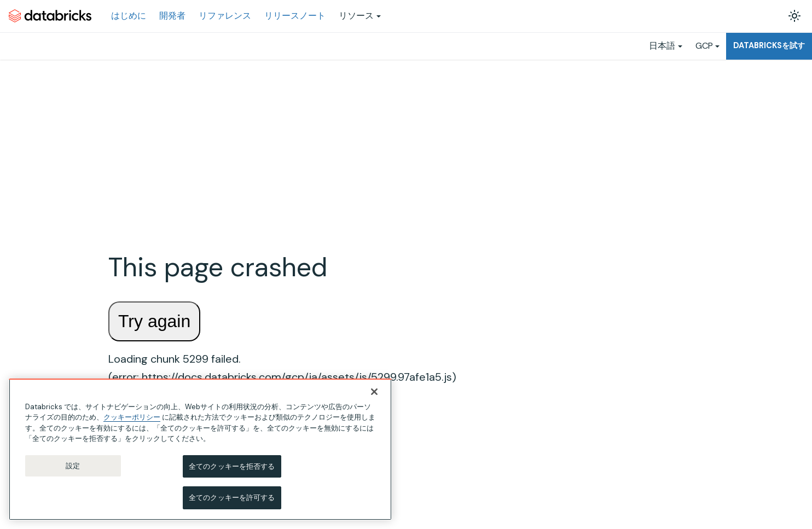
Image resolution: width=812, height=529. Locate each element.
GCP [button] (704, 46)
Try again (154, 321)
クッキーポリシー (132, 417)
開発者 (172, 16)
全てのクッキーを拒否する (232, 466)
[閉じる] (374, 392)
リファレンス (225, 16)
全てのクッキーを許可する (232, 498)
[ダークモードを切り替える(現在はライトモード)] (794, 16)
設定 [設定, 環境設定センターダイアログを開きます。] (73, 466)
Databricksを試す (769, 45)
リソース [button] (356, 16)
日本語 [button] (662, 46)
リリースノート (295, 16)
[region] (200, 449)
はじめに (129, 16)
